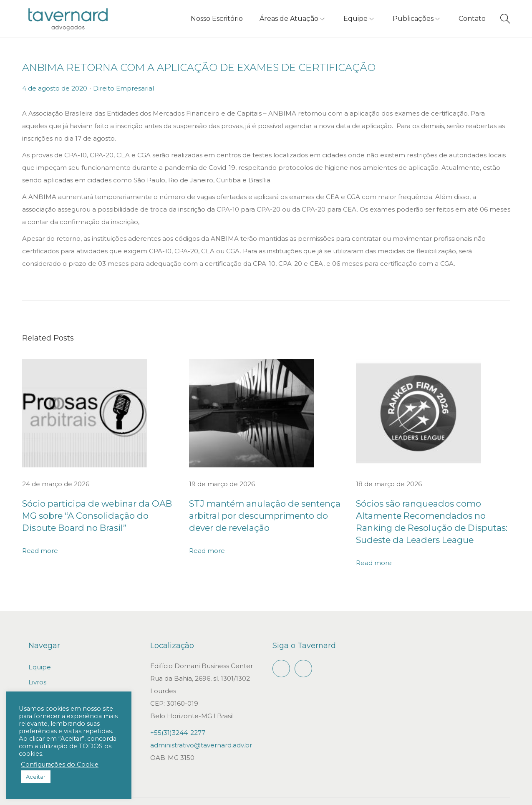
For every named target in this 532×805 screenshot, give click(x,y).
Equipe (40, 652)
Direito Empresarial (124, 88)
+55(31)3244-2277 (178, 718)
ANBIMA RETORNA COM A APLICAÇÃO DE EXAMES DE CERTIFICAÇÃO (199, 67)
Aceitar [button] (36, 777)
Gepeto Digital (292, 794)
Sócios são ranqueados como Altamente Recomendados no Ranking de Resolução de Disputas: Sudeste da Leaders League (431, 515)
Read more (40, 537)
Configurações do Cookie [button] (60, 765)
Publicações (48, 683)
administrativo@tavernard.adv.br (201, 731)
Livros (37, 667)
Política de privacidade (474, 794)
